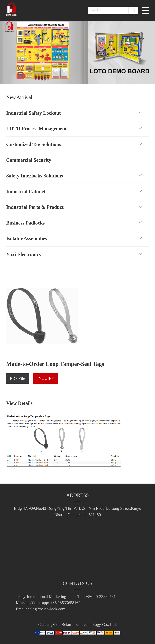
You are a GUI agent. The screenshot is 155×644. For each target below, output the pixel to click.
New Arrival (19, 97)
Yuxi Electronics (24, 254)
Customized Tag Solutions (34, 144)
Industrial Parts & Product (35, 207)
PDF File (18, 378)
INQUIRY (46, 378)
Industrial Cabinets (27, 192)
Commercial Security (29, 160)
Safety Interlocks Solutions (35, 176)
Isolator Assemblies (27, 239)
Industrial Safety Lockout (34, 113)
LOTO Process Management (36, 129)
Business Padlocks (25, 223)
